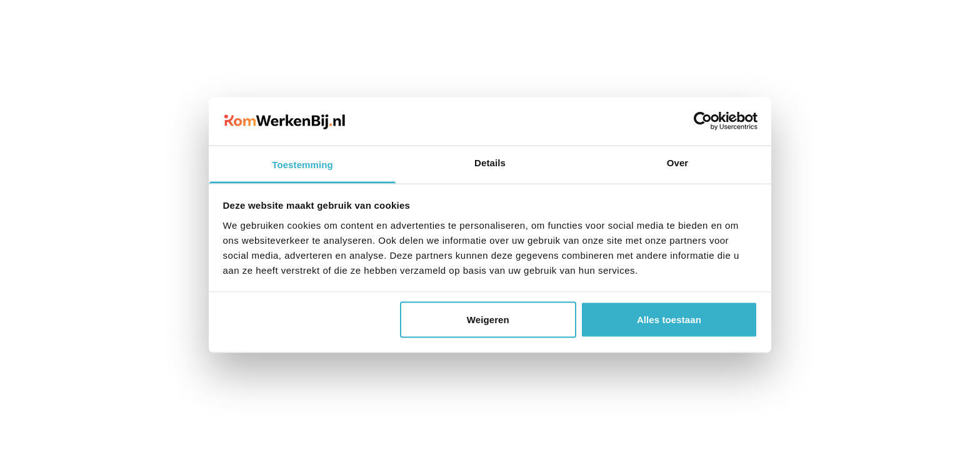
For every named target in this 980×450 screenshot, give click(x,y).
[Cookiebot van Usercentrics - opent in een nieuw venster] (703, 121)
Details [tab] (490, 162)
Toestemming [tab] (302, 164)
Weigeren (488, 320)
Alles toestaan (669, 320)
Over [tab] (678, 162)
